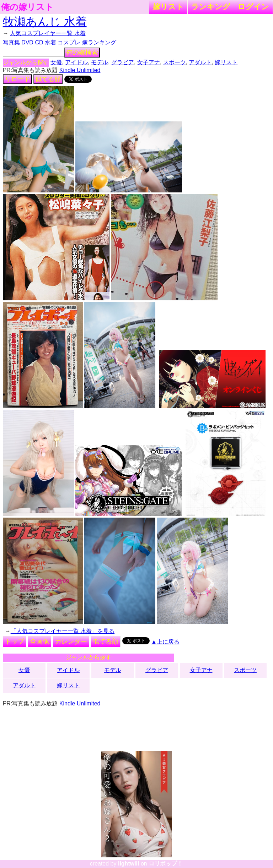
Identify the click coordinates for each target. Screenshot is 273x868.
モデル (100, 62)
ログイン (253, 7)
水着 (50, 42)
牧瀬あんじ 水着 (45, 22)
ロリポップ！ (166, 864)
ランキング (211, 7)
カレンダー (71, 642)
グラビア (123, 62)
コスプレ (69, 42)
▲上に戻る (165, 642)
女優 (56, 62)
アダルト (200, 62)
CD (39, 42)
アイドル (76, 62)
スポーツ (175, 62)
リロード (17, 79)
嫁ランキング (99, 42)
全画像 (39, 642)
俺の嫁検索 (82, 53)
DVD (27, 42)
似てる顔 (48, 79)
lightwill (129, 864)
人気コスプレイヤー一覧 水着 (48, 33)
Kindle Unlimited (80, 70)
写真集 (11, 42)
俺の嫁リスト (27, 7)
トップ (15, 642)
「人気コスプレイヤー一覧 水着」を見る (63, 631)
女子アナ (149, 62)
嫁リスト (168, 7)
